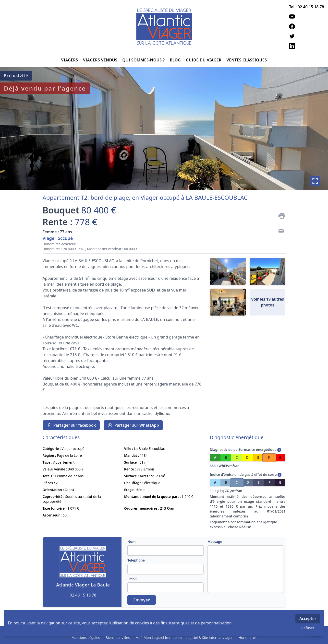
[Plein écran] (315, 181)
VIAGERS (70, 60)
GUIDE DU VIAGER (204, 60)
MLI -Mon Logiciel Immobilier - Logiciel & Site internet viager (184, 638)
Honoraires (248, 638)
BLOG (176, 60)
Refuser (308, 628)
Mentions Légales (86, 638)
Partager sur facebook (71, 425)
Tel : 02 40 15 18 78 (307, 7)
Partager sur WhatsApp (133, 425)
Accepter (308, 619)
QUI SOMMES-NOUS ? (144, 60)
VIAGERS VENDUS (101, 60)
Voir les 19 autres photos (267, 302)
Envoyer (142, 600)
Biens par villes (118, 638)
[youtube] (307, 17)
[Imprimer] (280, 216)
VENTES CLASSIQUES (247, 60)
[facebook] (307, 26)
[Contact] (280, 231)
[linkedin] (307, 46)
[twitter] (307, 36)
